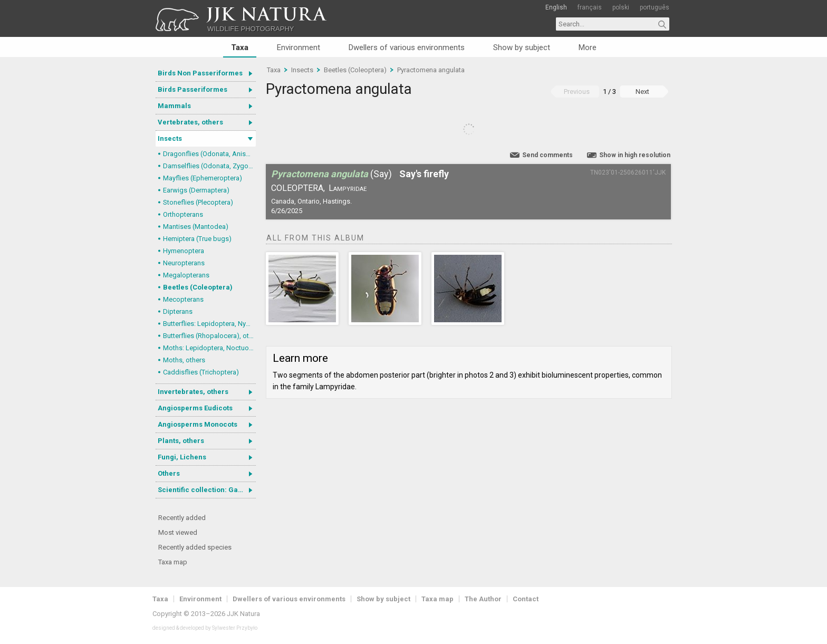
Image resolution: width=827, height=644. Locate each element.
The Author (483, 599)
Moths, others (184, 360)
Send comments (547, 155)
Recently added (182, 518)
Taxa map (173, 562)
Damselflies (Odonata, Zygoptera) (209, 166)
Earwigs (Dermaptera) (196, 190)
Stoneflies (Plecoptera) (198, 202)
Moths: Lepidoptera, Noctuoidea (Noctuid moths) (209, 348)
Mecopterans (183, 299)
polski (621, 7)
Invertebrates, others (193, 392)
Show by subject (522, 47)
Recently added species (195, 547)
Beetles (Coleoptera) (198, 287)
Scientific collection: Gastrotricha (207, 490)
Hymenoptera (184, 251)
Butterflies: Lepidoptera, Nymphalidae (209, 324)
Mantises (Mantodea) (196, 227)
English (556, 7)
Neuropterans (184, 263)
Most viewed (178, 532)
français (590, 7)
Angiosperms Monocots (198, 424)
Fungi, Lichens (182, 457)
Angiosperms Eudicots (195, 408)
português (655, 7)
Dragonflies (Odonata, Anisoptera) (209, 154)
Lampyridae (348, 188)
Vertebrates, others (190, 122)
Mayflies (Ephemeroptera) (203, 178)
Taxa (240, 47)
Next (642, 92)
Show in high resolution (635, 155)
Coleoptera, (298, 188)
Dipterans (178, 311)
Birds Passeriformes (193, 89)
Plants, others (181, 441)
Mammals (174, 106)
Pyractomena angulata (431, 70)
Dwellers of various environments (407, 47)
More (588, 47)
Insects (170, 138)
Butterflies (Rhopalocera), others (209, 336)
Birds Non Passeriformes (200, 73)
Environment (299, 47)
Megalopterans (186, 275)
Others (169, 473)
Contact (526, 599)
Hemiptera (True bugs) (197, 239)
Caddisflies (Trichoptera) (201, 372)
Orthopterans (183, 214)
